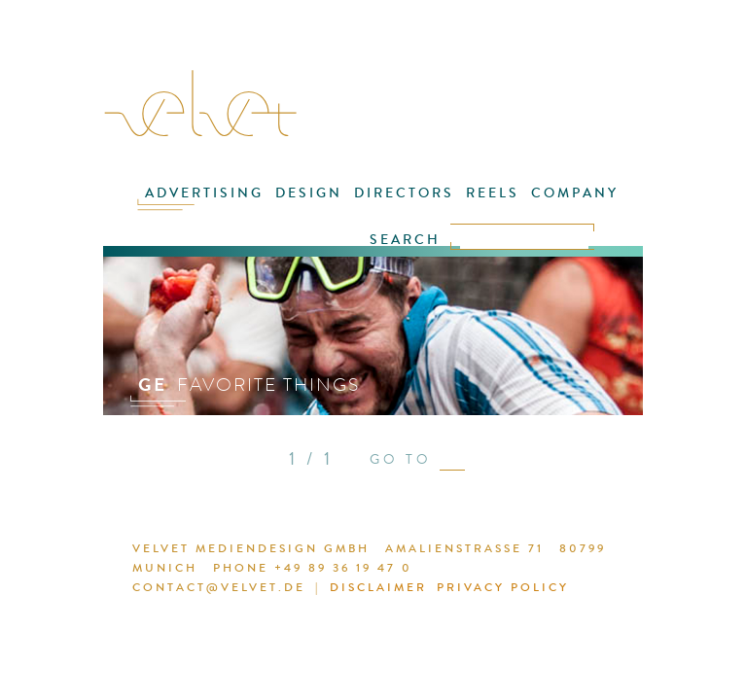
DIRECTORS (362, 205)
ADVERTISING (181, 205)
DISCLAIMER (342, 590)
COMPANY (515, 205)
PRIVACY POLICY (457, 590)
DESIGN (276, 205)
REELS (442, 205)
